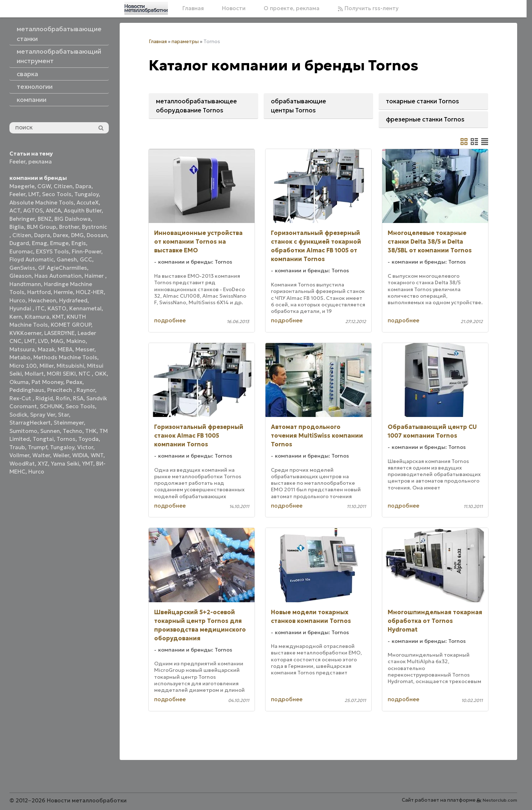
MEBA (65, 349)
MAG (57, 341)
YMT (88, 464)
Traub (17, 447)
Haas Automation (58, 276)
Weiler (61, 455)
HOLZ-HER (90, 292)
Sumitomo (23, 431)
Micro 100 (23, 366)
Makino (76, 341)
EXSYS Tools (52, 251)
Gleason (20, 276)
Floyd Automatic (32, 259)
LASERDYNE (59, 333)
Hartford (39, 292)
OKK (101, 374)
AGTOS (33, 210)
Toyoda (88, 439)
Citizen (63, 186)
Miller (47, 366)
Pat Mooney (47, 382)
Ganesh (67, 259)
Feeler (17, 162)
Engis (79, 243)
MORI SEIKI (61, 374)
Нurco (36, 472)
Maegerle (22, 186)
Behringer (22, 219)
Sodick (18, 415)
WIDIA (80, 455)
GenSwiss (22, 268)
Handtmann (25, 284)
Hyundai (21, 308)
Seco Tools (57, 194)
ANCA (53, 210)
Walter (41, 455)
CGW (44, 186)
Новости (234, 8)
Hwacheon (42, 300)
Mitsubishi (70, 366)
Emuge (59, 243)
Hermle (63, 292)
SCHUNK (51, 406)
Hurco (17, 300)
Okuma (19, 382)
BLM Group (42, 227)
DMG (77, 235)
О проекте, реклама (292, 8)
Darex (61, 235)
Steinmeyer (69, 423)
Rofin (63, 398)
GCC (86, 259)
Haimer (95, 276)
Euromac (21, 251)
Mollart (34, 374)
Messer (85, 349)
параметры (185, 42)
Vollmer (19, 455)
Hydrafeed (73, 300)
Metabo (20, 357)
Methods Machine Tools (65, 357)
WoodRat (22, 464)
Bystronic (94, 227)
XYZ (43, 464)
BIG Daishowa (73, 219)
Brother (69, 227)
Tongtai (43, 439)
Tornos (66, 439)
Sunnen (50, 431)
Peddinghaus (27, 390)
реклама (40, 162)
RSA (78, 398)
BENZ (45, 219)
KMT (58, 317)
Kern (16, 317)
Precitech (60, 390)
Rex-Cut (21, 398)
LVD (43, 341)
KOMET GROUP (71, 325)
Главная (193, 8)
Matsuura (22, 349)
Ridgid (44, 398)
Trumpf (38, 447)
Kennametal (85, 308)
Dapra (83, 186)
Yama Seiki (65, 464)
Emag (40, 243)
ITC (40, 308)
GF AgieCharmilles (63, 268)
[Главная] (146, 8)
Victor (85, 447)
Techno (73, 431)
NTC (85, 374)
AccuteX (88, 202)
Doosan (97, 235)
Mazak (46, 349)
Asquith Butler (83, 210)
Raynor (86, 390)
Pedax (74, 382)
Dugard (19, 243)
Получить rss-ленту (368, 8)
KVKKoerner (25, 333)
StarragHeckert (30, 423)
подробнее (170, 320)
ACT (15, 210)
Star (63, 415)
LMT (34, 194)
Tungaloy (86, 194)
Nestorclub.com (500, 800)
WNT (97, 455)
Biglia (17, 227)
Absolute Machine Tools (42, 202)
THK (91, 431)
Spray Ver (43, 415)
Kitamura (37, 317)
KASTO (57, 308)
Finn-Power (86, 251)
